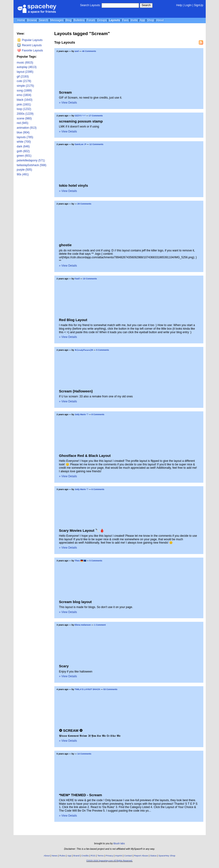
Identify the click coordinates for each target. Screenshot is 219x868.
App (142, 20)
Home (21, 20)
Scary (64, 666)
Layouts (114, 20)
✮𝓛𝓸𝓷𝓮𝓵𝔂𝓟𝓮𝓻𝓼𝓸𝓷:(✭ (84, 350)
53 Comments (110, 689)
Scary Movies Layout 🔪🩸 (82, 530)
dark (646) (23, 146)
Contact (128, 856)
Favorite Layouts (30, 50)
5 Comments (103, 350)
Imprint (119, 856)
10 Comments (90, 279)
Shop (150, 20)
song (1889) (24, 91)
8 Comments (98, 414)
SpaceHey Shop (167, 856)
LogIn (188, 5)
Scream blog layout (75, 602)
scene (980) (24, 118)
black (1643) (25, 100)
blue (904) (23, 132)
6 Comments (98, 489)
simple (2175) (26, 86)
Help (179, 5)
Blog (68, 20)
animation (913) (27, 128)
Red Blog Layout (73, 320)
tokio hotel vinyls (74, 185)
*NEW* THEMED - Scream (81, 795)
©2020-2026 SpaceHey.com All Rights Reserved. (109, 861)
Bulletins (79, 20)
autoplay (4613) (27, 67)
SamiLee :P (80, 144)
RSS (93, 856)
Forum (91, 20)
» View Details (68, 103)
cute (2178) (24, 81)
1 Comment (100, 625)
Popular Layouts (30, 40)
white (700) (24, 142)
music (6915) (25, 63)
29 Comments (84, 204)
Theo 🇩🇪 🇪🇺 (80, 561)
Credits (85, 856)
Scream (65, 92)
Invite (134, 20)
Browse (32, 20)
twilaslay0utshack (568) (32, 165)
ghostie (65, 245)
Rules (62, 856)
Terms (100, 856)
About (160, 20)
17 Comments (96, 116)
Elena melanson (83, 625)
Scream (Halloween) (76, 391)
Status (153, 856)
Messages (57, 20)
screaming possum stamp (81, 121)
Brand (76, 856)
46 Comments (89, 51)
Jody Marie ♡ (82, 414)
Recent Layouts (29, 45)
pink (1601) (24, 105)
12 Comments (96, 144)
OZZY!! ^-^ (80, 116)
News (55, 856)
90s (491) (23, 174)
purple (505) (25, 170)
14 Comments (84, 754)
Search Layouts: (90, 5)
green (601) (24, 156)
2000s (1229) (25, 114)
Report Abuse (141, 856)
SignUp (198, 5)
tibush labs (119, 843)
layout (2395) (25, 72)
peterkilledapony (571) (31, 160)
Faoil (77, 279)
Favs (125, 20)
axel (77, 51)
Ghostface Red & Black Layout (85, 456)
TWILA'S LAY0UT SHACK (87, 689)
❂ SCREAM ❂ (71, 730)
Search (146, 5)
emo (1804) (24, 95)
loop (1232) (24, 109)
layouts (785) (25, 137)
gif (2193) (23, 77)
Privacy (109, 856)
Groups (102, 20)
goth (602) (23, 151)
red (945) (23, 123)
